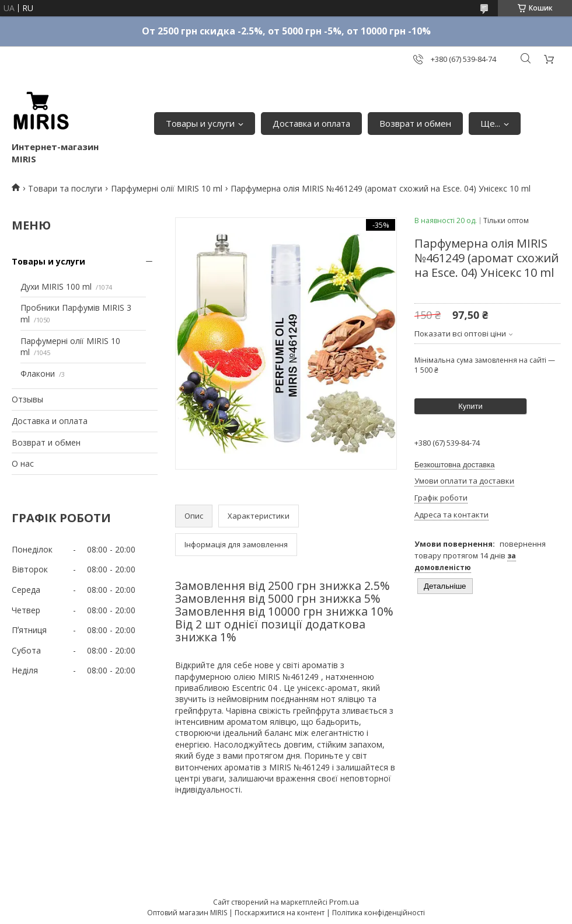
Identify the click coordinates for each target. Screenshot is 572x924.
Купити (470, 406)
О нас (23, 463)
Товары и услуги (200, 123)
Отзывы (27, 399)
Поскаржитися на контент (280, 913)
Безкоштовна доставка (454, 465)
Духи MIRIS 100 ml (56, 286)
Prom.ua (344, 902)
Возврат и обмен (415, 123)
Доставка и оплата (311, 123)
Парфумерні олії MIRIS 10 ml (167, 188)
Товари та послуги (65, 188)
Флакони (38, 374)
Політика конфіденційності (379, 913)
